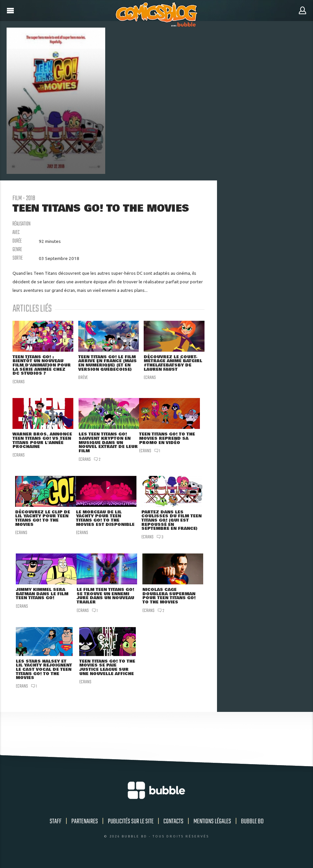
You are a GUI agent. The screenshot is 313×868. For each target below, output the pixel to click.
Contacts (173, 828)
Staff (56, 828)
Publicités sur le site (131, 828)
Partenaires (85, 828)
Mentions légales (212, 828)
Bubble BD (252, 828)
